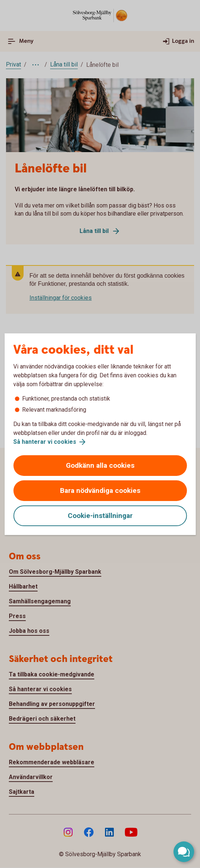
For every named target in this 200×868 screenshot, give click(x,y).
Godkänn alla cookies (100, 465)
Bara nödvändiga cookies (100, 490)
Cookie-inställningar (100, 516)
